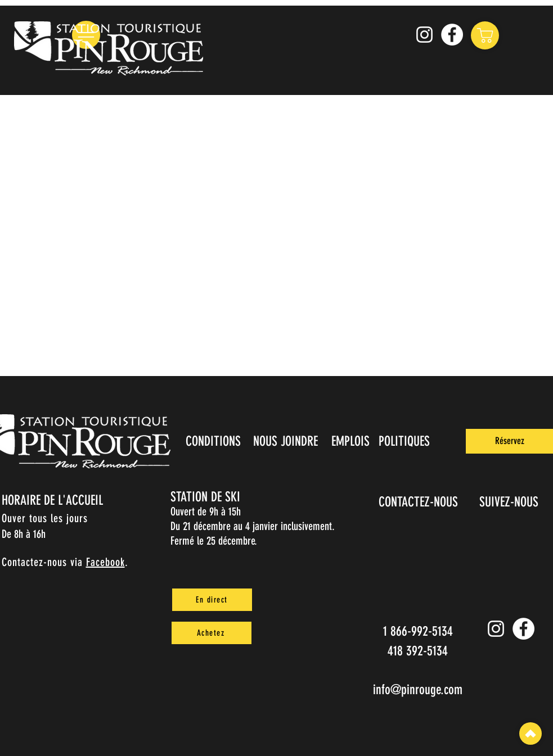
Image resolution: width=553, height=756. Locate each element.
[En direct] (212, 600)
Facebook (105, 562)
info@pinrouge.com (418, 690)
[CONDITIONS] (215, 441)
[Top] (530, 734)
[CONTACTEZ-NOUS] (420, 502)
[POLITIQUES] (405, 441)
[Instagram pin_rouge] (424, 35)
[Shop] (485, 35)
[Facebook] (452, 35)
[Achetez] (212, 633)
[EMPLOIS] (352, 441)
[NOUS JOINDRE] (287, 441)
